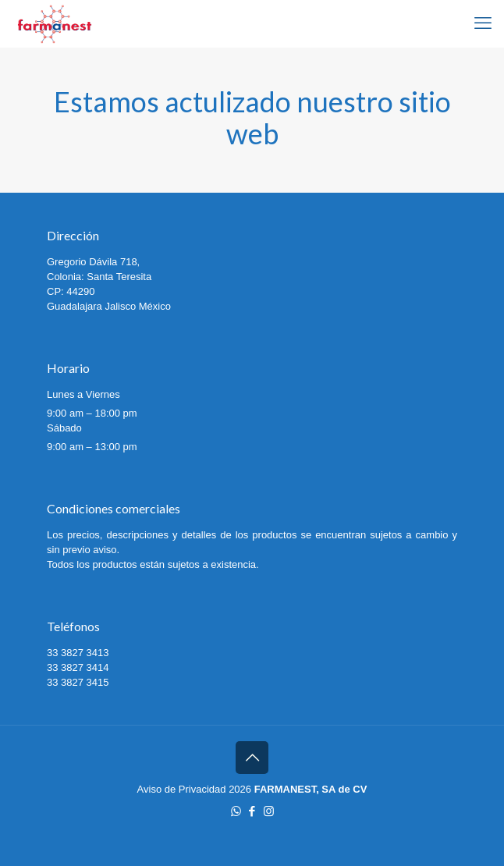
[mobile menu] (483, 23)
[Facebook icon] (252, 811)
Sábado (64, 428)
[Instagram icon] (269, 811)
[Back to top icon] (252, 758)
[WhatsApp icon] (236, 811)
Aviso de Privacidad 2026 (194, 789)
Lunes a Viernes (83, 394)
